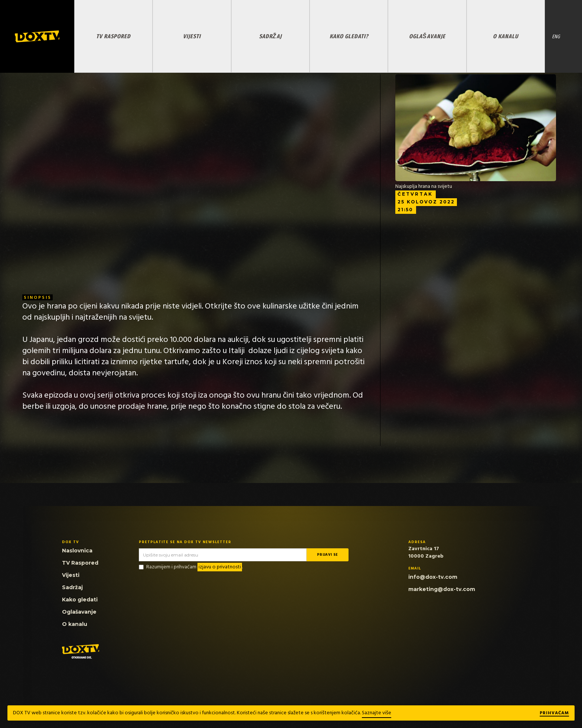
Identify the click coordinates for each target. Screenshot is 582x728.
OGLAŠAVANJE (427, 36)
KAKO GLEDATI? (349, 36)
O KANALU (506, 36)
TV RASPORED (113, 36)
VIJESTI (192, 36)
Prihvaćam (554, 714)
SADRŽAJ (270, 36)
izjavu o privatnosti (220, 567)
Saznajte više (377, 713)
